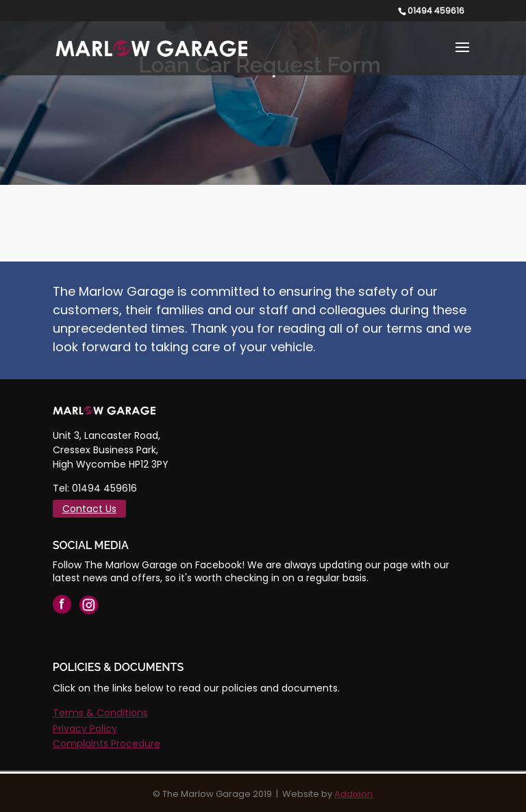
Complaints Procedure (107, 744)
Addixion (353, 794)
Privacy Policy (85, 728)
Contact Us (89, 509)
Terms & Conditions (100, 713)
